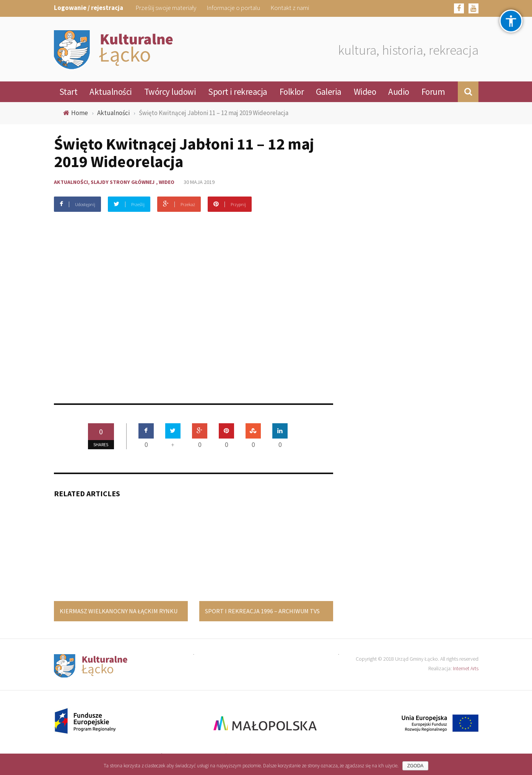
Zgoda (416, 766)
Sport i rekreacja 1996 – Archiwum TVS (262, 611)
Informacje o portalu (233, 8)
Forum (433, 92)
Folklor (292, 92)
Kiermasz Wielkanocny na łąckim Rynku (119, 611)
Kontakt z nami (290, 8)
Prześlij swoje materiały (166, 8)
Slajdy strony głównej (123, 182)
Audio (399, 92)
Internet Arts (466, 668)
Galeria (329, 92)
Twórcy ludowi (170, 92)
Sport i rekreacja (238, 92)
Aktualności (111, 92)
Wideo (365, 92)
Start (68, 92)
